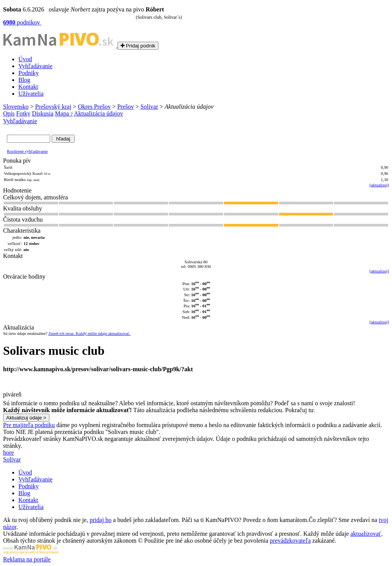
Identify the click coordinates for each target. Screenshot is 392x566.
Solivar (149, 107)
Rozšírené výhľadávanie (27, 151)
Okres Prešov (94, 107)
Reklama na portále (27, 559)
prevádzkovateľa (290, 541)
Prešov (126, 107)
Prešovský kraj (53, 107)
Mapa (64, 113)
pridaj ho (100, 520)
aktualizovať (366, 534)
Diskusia (43, 113)
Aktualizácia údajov (98, 113)
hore (8, 453)
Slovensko (16, 107)
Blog (24, 80)
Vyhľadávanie (35, 66)
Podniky (29, 73)
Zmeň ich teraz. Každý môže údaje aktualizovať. (90, 333)
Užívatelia (31, 94)
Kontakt (28, 87)
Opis (9, 113)
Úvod (25, 59)
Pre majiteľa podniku (29, 425)
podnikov (22, 22)
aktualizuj (379, 185)
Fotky (23, 113)
